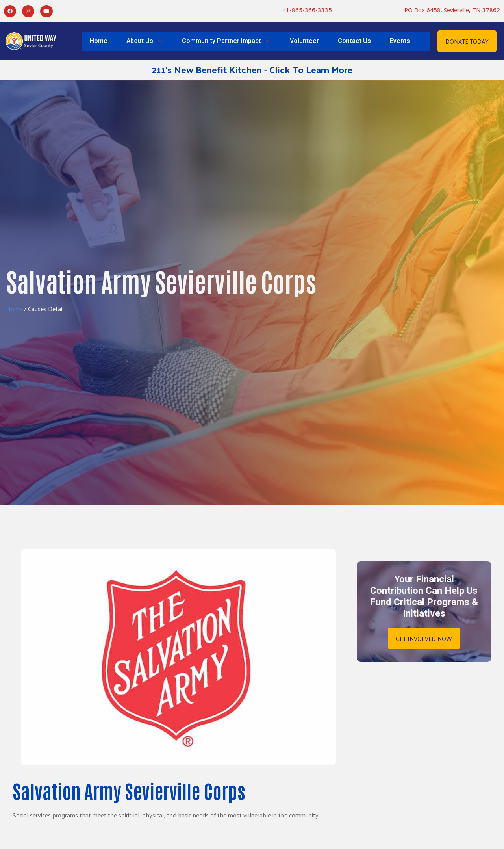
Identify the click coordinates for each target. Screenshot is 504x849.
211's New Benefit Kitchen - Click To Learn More (252, 69)
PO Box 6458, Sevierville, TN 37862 (452, 11)
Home (99, 41)
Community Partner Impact (226, 41)
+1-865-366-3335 (307, 11)
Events (400, 41)
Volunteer (304, 41)
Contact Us (354, 41)
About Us (145, 41)
